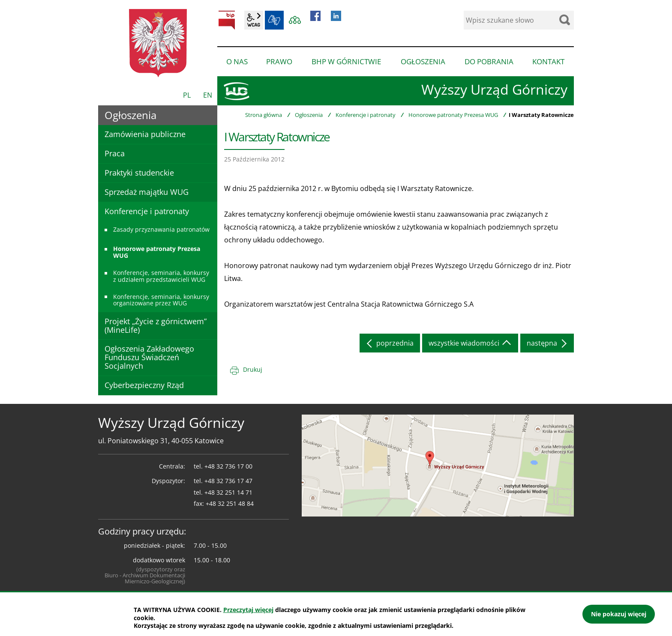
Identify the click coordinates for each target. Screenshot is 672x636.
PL (187, 95)
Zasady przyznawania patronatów (161, 229)
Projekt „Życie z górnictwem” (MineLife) (156, 325)
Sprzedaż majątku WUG (147, 192)
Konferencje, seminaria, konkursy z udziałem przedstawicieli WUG (161, 276)
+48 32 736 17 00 (228, 466)
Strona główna (264, 115)
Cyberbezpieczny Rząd (144, 385)
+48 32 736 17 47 (228, 481)
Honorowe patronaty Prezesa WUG (453, 115)
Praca (115, 153)
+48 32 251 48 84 (230, 503)
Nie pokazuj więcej (619, 614)
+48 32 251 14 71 (228, 492)
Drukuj (253, 369)
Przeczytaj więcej (248, 610)
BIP (227, 20)
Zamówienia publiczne (145, 134)
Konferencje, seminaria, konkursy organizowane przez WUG (161, 300)
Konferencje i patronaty (366, 115)
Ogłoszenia (309, 115)
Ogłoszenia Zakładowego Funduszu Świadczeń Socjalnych (149, 357)
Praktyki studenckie (139, 173)
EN (208, 95)
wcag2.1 (254, 20)
